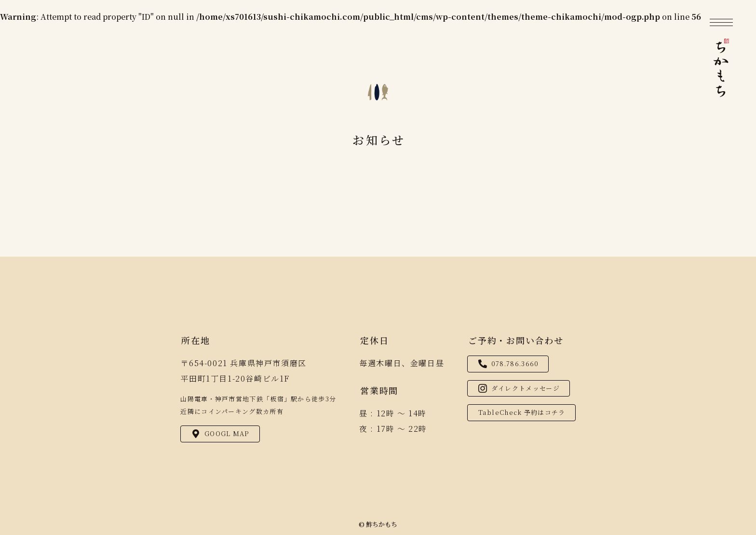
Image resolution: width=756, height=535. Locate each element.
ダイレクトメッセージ (519, 388)
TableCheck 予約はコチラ (522, 412)
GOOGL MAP (221, 433)
